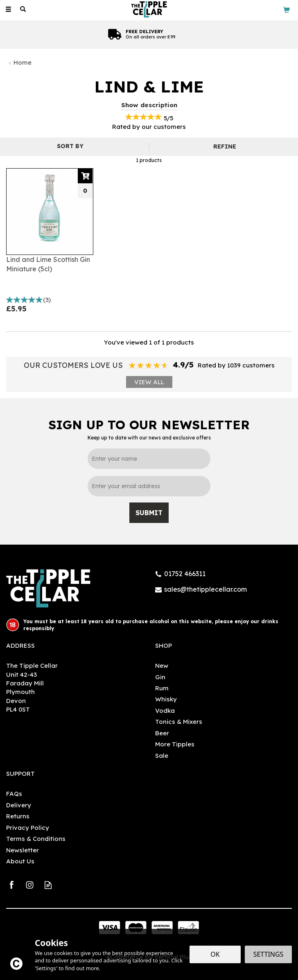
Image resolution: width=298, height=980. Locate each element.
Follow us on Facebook (11, 885)
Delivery (19, 805)
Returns (18, 816)
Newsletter (23, 850)
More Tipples (175, 744)
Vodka (165, 711)
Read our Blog (48, 885)
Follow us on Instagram (30, 885)
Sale (162, 756)
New (162, 666)
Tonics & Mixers (179, 722)
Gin (160, 677)
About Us (20, 861)
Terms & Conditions (36, 839)
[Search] (23, 9)
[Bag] (287, 9)
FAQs (14, 794)
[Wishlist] (37, 9)
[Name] (149, 459)
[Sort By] (73, 146)
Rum (162, 688)
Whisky (166, 699)
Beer (162, 733)
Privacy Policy (28, 828)
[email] (149, 486)
